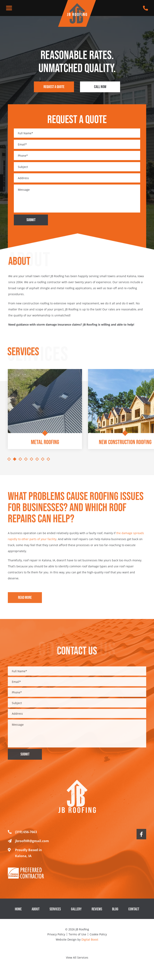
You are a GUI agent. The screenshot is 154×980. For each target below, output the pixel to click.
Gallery (76, 914)
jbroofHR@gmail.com (28, 846)
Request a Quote (54, 87)
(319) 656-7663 (22, 837)
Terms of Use (77, 934)
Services (55, 914)
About (36, 914)
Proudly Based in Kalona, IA (25, 857)
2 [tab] (15, 459)
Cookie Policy (98, 934)
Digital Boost (90, 939)
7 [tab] (43, 459)
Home (18, 914)
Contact (134, 914)
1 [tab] (9, 459)
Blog (115, 914)
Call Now (100, 87)
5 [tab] (32, 459)
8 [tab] (48, 459)
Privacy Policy (56, 934)
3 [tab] (20, 459)
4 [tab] (26, 459)
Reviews (97, 914)
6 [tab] (37, 459)
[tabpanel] (45, 412)
